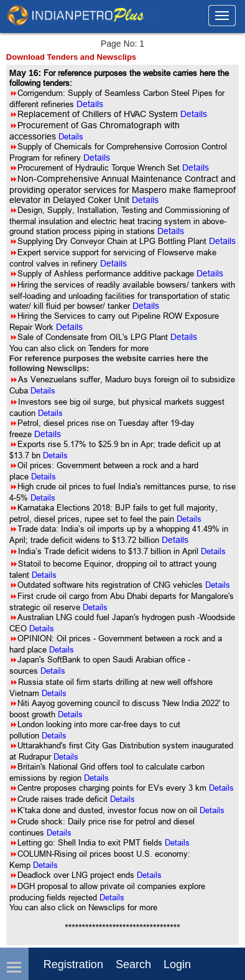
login (177, 964)
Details (71, 136)
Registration (73, 964)
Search (133, 964)
